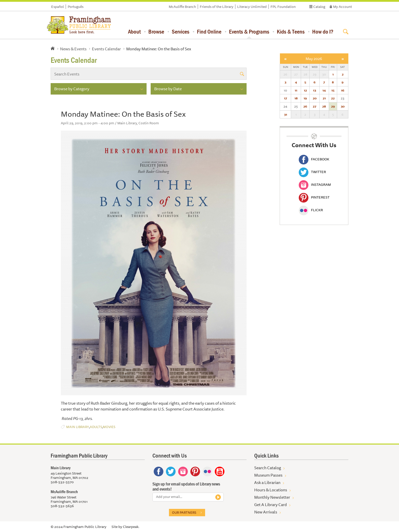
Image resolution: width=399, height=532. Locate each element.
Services (181, 32)
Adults (96, 427)
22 (333, 98)
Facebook (314, 159)
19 (305, 98)
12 (305, 90)
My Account (343, 7)
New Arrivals (266, 512)
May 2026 (314, 59)
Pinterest (314, 197)
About (134, 32)
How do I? (323, 32)
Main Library (78, 427)
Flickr (311, 210)
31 (286, 114)
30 (343, 106)
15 (333, 90)
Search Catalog (268, 468)
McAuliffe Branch (182, 7)
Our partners (184, 512)
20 (315, 98)
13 (315, 90)
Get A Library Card (270, 505)
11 (296, 90)
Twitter (312, 172)
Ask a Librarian (267, 482)
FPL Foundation (283, 7)
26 (305, 106)
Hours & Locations (271, 490)
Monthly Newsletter (272, 497)
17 (286, 98)
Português (76, 7)
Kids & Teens (291, 32)
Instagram (315, 185)
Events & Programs (249, 32)
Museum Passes (268, 475)
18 (296, 98)
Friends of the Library (217, 7)
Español (58, 7)
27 (315, 106)
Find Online (209, 32)
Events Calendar (106, 49)
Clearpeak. (131, 527)
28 (324, 106)
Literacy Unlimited (252, 7)
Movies (109, 427)
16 (343, 90)
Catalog (319, 7)
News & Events (73, 49)
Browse (156, 32)
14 (324, 90)
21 (324, 98)
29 (333, 106)
